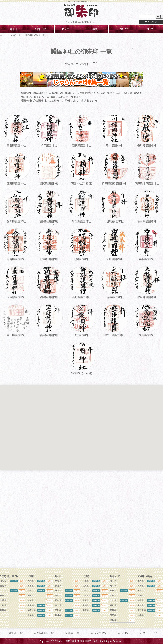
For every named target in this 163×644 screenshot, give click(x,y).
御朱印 (22, 581)
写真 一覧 (74, 633)
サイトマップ (150, 633)
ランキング (100, 633)
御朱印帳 (14, 581)
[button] (43, 446)
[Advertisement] (81, 519)
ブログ (125, 633)
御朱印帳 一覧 (45, 633)
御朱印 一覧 (16, 633)
